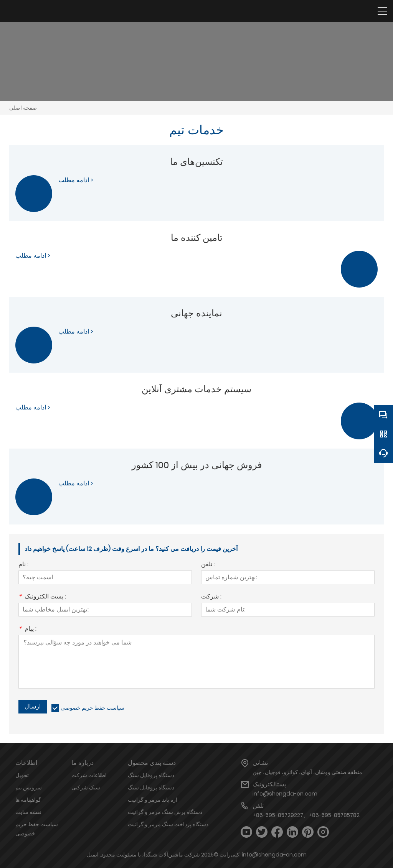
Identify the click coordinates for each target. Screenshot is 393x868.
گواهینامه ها (28, 800)
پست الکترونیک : (42, 597)
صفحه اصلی (23, 108)
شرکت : (211, 597)
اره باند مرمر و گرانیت (153, 800)
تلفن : (208, 565)
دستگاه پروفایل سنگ (151, 775)
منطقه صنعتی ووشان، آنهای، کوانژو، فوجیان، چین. (308, 772)
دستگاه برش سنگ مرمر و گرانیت (165, 812)
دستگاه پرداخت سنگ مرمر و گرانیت (168, 824)
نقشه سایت (28, 812)
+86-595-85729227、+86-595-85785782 (306, 815)
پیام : (27, 629)
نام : (23, 565)
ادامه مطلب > (76, 180)
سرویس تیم (29, 787)
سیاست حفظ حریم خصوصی (92, 708)
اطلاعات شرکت (89, 775)
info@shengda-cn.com (285, 794)
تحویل (22, 775)
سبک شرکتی (86, 787)
